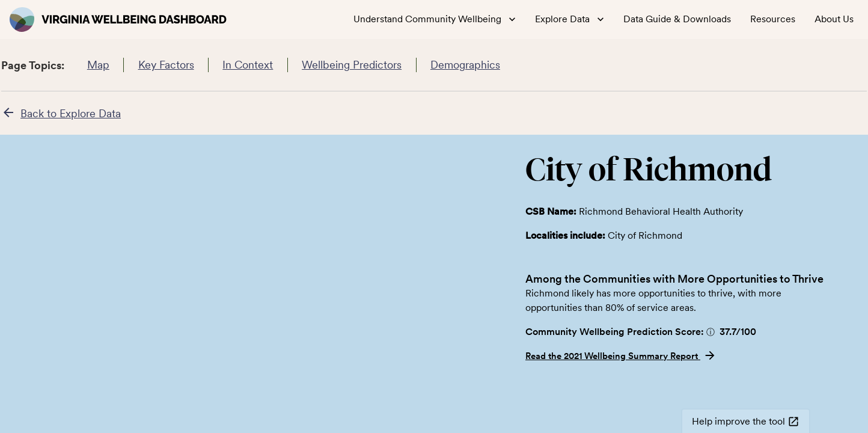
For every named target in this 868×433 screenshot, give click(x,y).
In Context (248, 65)
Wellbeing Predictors (352, 65)
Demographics (466, 65)
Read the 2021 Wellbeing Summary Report (621, 356)
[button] (711, 332)
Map (98, 65)
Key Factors (166, 65)
